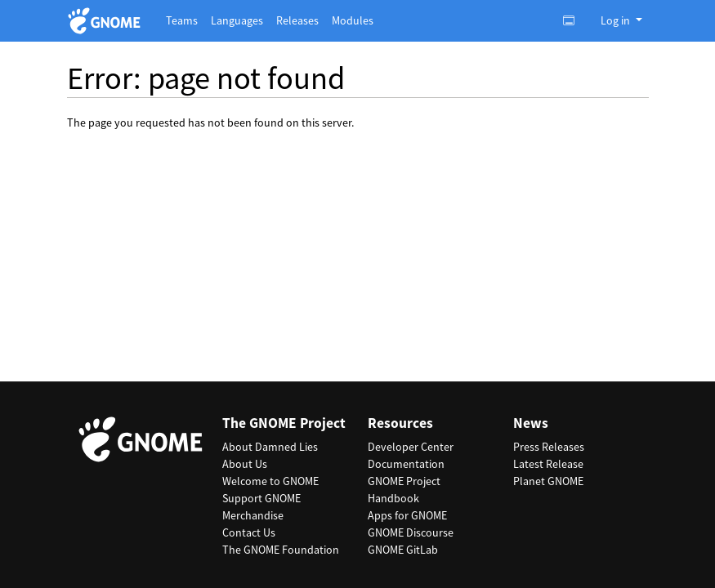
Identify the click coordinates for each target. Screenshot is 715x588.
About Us (245, 464)
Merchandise (253, 515)
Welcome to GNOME (270, 481)
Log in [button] (617, 20)
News (531, 423)
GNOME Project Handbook (404, 490)
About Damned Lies (270, 447)
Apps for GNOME (407, 515)
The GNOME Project (284, 423)
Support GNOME (261, 498)
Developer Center (411, 447)
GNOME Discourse (411, 532)
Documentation (406, 464)
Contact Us (249, 532)
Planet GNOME (548, 481)
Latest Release (548, 464)
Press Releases (549, 447)
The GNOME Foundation (281, 550)
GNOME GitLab (403, 550)
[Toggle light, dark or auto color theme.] (574, 20)
